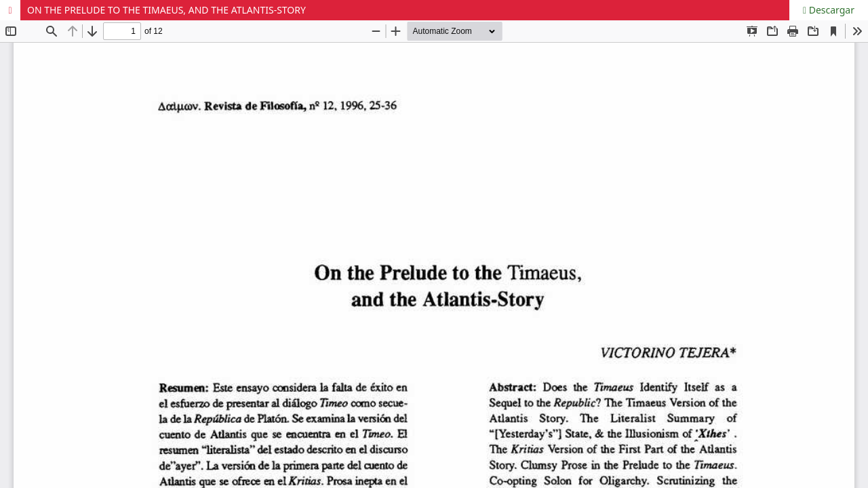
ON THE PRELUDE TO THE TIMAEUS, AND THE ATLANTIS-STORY (166, 10)
